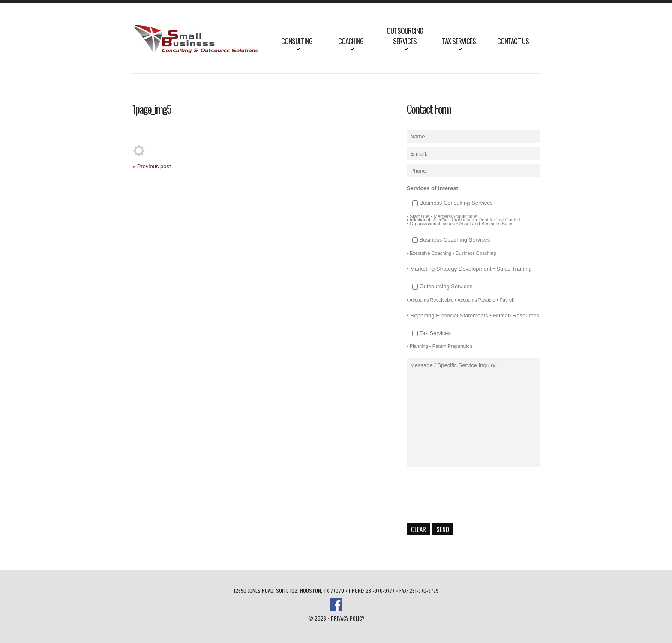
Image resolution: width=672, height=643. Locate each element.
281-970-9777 (380, 591)
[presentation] (472, 495)
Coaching (344, 47)
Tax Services (454, 47)
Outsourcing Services (400, 42)
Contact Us (513, 41)
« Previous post (152, 166)
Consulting (291, 47)
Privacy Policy (348, 618)
